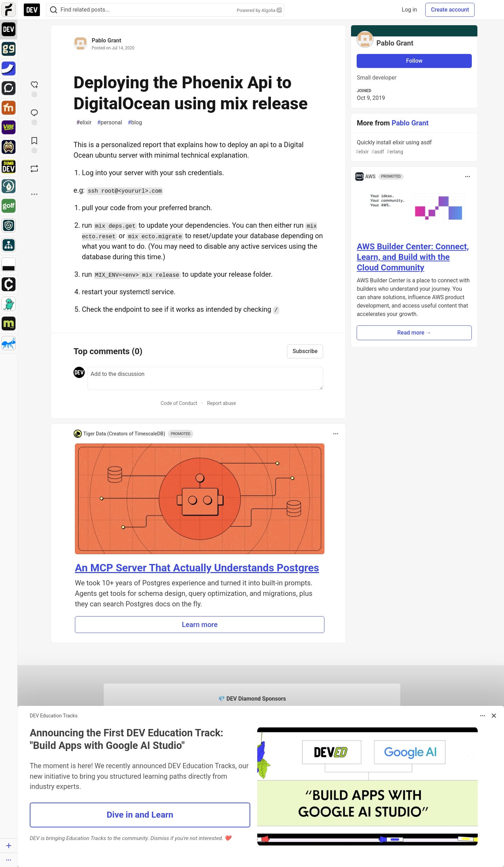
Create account (450, 10)
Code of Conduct (179, 403)
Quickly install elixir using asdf (414, 147)
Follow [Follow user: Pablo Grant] (414, 61)
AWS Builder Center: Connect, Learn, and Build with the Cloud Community (413, 257)
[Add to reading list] (34, 145)
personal (110, 123)
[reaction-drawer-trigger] (34, 89)
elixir (84, 123)
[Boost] (34, 169)
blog (135, 123)
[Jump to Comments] (34, 117)
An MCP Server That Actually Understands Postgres (197, 568)
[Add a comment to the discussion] (205, 378)
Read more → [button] (414, 333)
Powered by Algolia (259, 10)
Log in (409, 10)
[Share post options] (34, 194)
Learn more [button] (200, 625)
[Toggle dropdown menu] (336, 434)
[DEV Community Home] (32, 10)
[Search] (54, 10)
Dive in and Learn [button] (140, 815)
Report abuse (221, 403)
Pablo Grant (106, 40)
